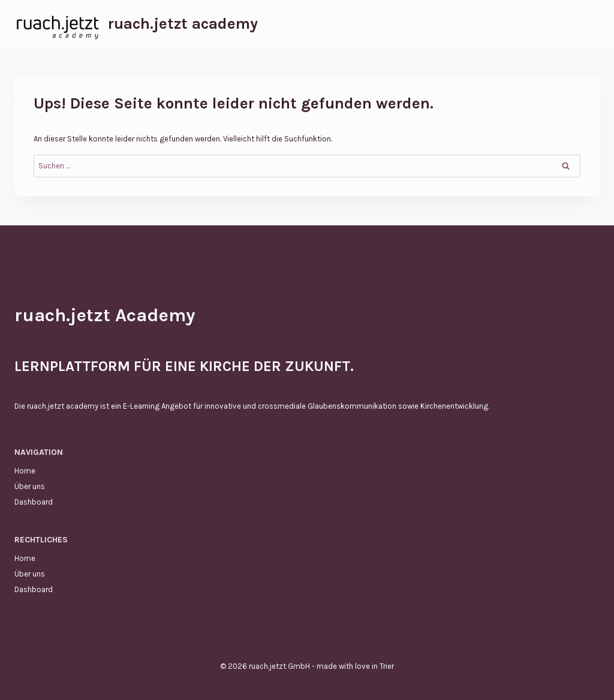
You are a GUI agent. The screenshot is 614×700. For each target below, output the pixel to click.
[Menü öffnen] (589, 24)
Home (25, 471)
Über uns (30, 486)
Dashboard (34, 502)
